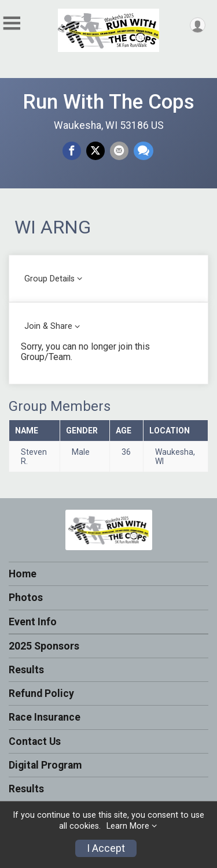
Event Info (33, 622)
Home (23, 574)
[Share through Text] (144, 151)
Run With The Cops (108, 102)
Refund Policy (41, 693)
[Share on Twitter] (95, 151)
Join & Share (48, 326)
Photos (26, 598)
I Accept (106, 848)
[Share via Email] (119, 151)
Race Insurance (45, 717)
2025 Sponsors (44, 646)
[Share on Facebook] (72, 151)
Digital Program (45, 765)
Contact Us (35, 741)
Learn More (128, 826)
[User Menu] (198, 25)
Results (26, 670)
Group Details (49, 279)
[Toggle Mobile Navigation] (12, 23)
